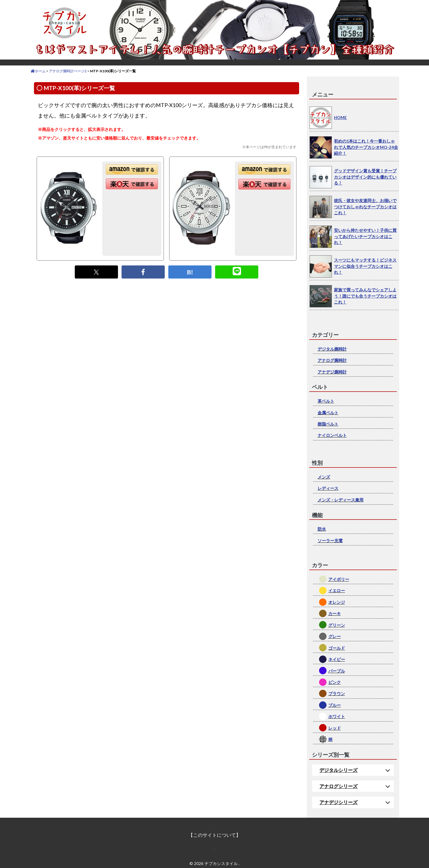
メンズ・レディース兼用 (341, 500)
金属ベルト (328, 413)
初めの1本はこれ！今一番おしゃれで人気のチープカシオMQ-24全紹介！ (366, 147)
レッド (335, 728)
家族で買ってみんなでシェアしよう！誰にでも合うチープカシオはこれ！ (365, 296)
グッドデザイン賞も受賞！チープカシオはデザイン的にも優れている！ (365, 177)
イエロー (337, 591)
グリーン (337, 625)
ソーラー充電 (330, 541)
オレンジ (337, 602)
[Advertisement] (167, 340)
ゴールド (337, 648)
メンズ (324, 477)
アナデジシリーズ (338, 802)
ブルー (335, 705)
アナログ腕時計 (332, 360)
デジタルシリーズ (338, 770)
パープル (337, 671)
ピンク (335, 682)
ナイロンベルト (332, 435)
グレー (335, 636)
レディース (328, 488)
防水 (322, 529)
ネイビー (337, 659)
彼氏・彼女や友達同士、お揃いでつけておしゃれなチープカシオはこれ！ (365, 207)
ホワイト (337, 716)
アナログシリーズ (338, 786)
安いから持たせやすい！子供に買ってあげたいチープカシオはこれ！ (365, 236)
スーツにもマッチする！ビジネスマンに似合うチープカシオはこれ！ (365, 266)
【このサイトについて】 (214, 835)
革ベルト (326, 401)
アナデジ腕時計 (332, 372)
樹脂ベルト (328, 424)
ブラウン (337, 693)
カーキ (335, 613)
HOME (340, 117)
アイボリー (339, 579)
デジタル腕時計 (332, 349)
